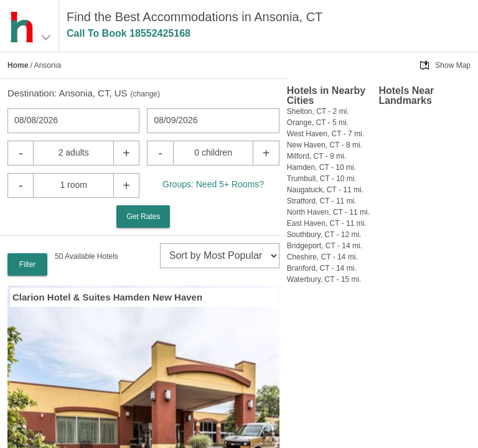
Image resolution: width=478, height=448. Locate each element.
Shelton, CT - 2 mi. (318, 111)
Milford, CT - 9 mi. (316, 156)
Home (18, 65)
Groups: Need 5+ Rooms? (213, 184)
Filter (28, 264)
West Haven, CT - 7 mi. (326, 134)
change (145, 94)
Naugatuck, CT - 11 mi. (325, 190)
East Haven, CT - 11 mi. (327, 223)
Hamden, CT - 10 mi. (321, 167)
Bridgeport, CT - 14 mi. (325, 246)
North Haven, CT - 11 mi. (328, 212)
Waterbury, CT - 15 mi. (324, 279)
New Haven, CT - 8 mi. (325, 145)
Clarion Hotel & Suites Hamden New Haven (107, 297)
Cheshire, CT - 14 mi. (322, 257)
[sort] (220, 256)
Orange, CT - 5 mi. (318, 123)
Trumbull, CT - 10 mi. (322, 179)
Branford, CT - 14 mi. (322, 268)
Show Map (453, 65)
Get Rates (143, 217)
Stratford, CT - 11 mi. (322, 201)
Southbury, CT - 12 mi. (324, 235)
